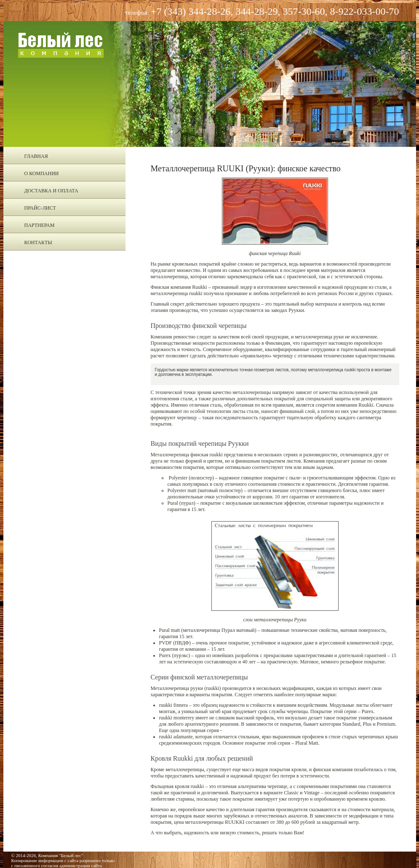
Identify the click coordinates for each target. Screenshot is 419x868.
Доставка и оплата (51, 191)
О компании (42, 173)
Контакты (38, 242)
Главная (36, 156)
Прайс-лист (40, 208)
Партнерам (40, 225)
